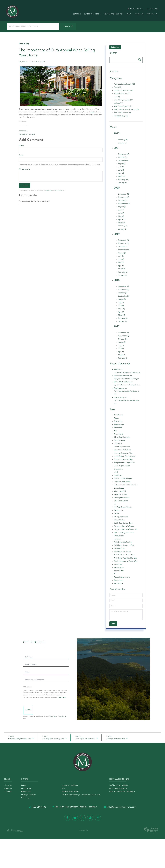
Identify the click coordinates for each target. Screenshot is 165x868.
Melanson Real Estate (122, 483)
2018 (117, 282)
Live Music (118, 477)
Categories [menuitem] (8, 795)
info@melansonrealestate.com (121, 811)
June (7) (121, 214)
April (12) (122, 221)
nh (115, 505)
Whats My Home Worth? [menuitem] (71, 795)
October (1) (123, 340)
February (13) (123, 181)
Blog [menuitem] (129, 15)
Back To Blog (24, 45)
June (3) (121, 307)
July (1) (121, 347)
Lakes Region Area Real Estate (85, 742)
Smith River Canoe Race (123, 524)
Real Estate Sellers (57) (122, 114)
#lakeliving (118, 423)
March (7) (122, 270)
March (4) (122, 316)
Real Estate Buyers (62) (123, 108)
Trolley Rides (119, 537)
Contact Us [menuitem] (152, 15)
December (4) (123, 288)
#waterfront (118, 435)
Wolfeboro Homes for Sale (124, 547)
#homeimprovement (122, 578)
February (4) (123, 319)
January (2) (122, 323)
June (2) (121, 350)
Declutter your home (122, 448)
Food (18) (117, 88)
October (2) (123, 159)
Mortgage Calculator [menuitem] (29, 799)
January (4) (122, 276)
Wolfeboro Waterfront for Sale (125, 559)
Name (22, 147)
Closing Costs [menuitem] (27, 795)
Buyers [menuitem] (25, 789)
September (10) (124, 205)
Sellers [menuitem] (65, 792)
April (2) (121, 353)
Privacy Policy (49, 191)
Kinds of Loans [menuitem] (27, 792)
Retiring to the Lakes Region (116, 742)
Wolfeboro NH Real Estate (124, 556)
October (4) (123, 294)
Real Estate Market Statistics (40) (126, 111)
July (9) (121, 211)
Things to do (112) (121, 117)
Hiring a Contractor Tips (123, 454)
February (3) (123, 273)
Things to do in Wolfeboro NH (126, 531)
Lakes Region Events (122, 467)
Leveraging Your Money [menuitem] (71, 789)
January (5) (122, 230)
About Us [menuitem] (139, 15)
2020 (117, 189)
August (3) (122, 165)
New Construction (121, 502)
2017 (117, 328)
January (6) (122, 184)
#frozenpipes (119, 569)
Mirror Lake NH (120, 493)
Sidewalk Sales (119, 521)
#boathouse (118, 416)
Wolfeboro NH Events (122, 553)
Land (116, 473)
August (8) (122, 208)
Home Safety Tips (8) (122, 95)
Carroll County (119, 442)
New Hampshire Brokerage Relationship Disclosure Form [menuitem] (82, 799)
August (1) (122, 343)
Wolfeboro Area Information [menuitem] (121, 789)
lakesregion (118, 470)
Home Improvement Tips (123, 461)
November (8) (123, 155)
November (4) (123, 291)
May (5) (121, 264)
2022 (117, 135)
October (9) (123, 202)
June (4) (121, 171)
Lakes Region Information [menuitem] (120, 792)
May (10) (121, 310)
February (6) (123, 227)
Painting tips (118, 512)
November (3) (123, 245)
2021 (117, 149)
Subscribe (115, 48)
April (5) (121, 174)
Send (37, 713)
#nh (115, 432)
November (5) (123, 198)
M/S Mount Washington (123, 480)
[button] (61, 27)
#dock (116, 419)
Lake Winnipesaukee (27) (123, 101)
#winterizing (118, 582)
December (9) (123, 241)
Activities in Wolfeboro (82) (124, 85)
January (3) (122, 144)
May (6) (121, 217)
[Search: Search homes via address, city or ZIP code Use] (29, 27)
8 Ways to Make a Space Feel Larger (126, 380)
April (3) (121, 267)
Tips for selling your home (124, 534)
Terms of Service (58, 191)
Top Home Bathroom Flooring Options (127, 386)
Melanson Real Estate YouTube (126, 486)
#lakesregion (119, 426)
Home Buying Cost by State (125, 458)
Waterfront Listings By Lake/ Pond (19, 742)
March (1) (122, 356)
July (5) (121, 257)
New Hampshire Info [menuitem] (113, 15)
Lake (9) (117, 98)
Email (21, 156)
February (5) (123, 141)
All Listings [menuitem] (8, 789)
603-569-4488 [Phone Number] (151, 9)
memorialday (119, 489)
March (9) (122, 224)
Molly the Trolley (120, 496)
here (92, 113)
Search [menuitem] (76, 15)
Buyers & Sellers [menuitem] (91, 15)
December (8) (123, 195)
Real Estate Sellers (27, 135)
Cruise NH (118, 445)
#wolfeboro (118, 585)
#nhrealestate (119, 572)
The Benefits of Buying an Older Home (127, 374)
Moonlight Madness (121, 499)
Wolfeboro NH (119, 550)
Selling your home (121, 518)
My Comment (25, 170)
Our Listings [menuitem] (8, 792)
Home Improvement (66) (123, 92)
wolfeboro (118, 540)
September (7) (124, 162)
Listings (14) (118, 104)
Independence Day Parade (124, 464)
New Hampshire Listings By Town (53, 742)
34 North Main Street (75, 811)
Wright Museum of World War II (126, 562)
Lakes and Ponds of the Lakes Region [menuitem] (124, 795)
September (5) (124, 297)
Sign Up (138, 9)
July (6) (121, 168)
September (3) (124, 251)
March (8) (122, 178)
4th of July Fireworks (122, 438)
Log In (129, 9)
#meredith (118, 429)
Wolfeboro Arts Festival (123, 543)
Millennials (118, 566)
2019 (117, 235)
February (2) (123, 359)
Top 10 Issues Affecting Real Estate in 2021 (126, 394)
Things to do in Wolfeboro (124, 527)
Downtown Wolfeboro (122, 451)
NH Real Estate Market (123, 508)
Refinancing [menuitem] (26, 802)
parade (116, 515)
